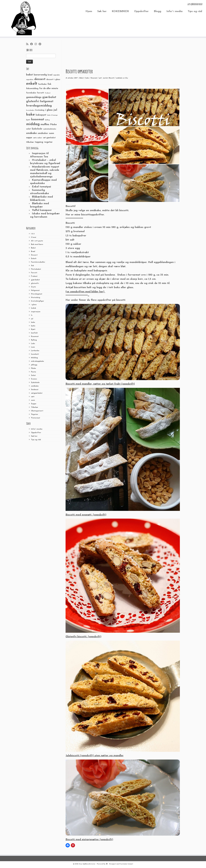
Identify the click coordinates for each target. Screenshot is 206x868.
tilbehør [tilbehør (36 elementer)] (30, 142)
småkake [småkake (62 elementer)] (31, 133)
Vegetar (35, 414)
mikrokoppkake (38, 361)
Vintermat (36, 418)
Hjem (89, 11)
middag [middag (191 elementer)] (33, 124)
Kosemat (35, 336)
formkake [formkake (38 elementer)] (31, 93)
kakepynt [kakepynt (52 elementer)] (41, 115)
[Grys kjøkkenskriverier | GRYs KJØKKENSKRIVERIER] (24, 18)
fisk (32, 266)
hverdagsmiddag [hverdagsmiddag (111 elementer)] (39, 106)
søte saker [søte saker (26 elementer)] (38, 138)
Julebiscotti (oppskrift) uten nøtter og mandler (95, 756)
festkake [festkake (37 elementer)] (42, 84)
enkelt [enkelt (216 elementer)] (32, 84)
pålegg (34, 365)
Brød (33, 251)
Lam (33, 347)
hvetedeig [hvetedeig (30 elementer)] (40, 110)
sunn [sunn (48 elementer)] (51, 133)
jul (32, 319)
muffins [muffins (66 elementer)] (45, 124)
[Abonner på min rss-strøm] (28, 44)
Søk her (102, 11)
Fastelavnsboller (38, 262)
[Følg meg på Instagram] (37, 44)
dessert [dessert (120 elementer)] (40, 79)
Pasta (34, 372)
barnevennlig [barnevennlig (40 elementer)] (40, 75)
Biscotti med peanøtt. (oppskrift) (86, 515)
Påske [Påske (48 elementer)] (53, 125)
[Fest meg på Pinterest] (41, 44)
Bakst (33, 248)
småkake (35, 386)
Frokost (34, 276)
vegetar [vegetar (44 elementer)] (48, 142)
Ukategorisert (37, 411)
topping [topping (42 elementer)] (39, 142)
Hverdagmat (37, 294)
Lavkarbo (35, 351)
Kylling (34, 340)
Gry (127, 78)
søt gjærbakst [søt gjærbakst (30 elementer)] (49, 138)
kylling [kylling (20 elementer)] (47, 120)
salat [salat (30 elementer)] (28, 129)
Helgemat (35, 290)
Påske (34, 368)
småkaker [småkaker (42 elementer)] (43, 133)
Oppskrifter (141, 11)
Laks (33, 344)
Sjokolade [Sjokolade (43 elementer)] (37, 129)
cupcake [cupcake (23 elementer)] (56, 75)
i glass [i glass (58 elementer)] (49, 110)
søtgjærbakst (37, 393)
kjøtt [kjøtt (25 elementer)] (28, 120)
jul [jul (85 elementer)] (55, 110)
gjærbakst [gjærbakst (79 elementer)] (49, 97)
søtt (33, 397)
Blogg (158, 11)
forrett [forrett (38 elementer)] (40, 93)
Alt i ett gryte (37, 241)
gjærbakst (35, 280)
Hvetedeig (36, 298)
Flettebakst (36, 269)
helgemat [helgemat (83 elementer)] (47, 101)
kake (33, 322)
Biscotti (112, 78)
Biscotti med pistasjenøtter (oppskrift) (89, 840)
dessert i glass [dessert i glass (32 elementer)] (53, 80)
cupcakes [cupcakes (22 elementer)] (30, 80)
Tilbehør (35, 407)
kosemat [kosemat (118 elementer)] (38, 119)
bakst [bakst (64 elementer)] (29, 75)
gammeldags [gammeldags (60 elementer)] (34, 97)
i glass (34, 305)
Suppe (34, 404)
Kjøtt (33, 329)
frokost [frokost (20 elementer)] (48, 93)
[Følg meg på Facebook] (32, 44)
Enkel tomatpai (41, 187)
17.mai (34, 237)
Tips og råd (195, 11)
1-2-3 (33, 234)
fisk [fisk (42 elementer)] (49, 84)
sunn (33, 400)
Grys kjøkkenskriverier (87, 864)
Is (32, 315)
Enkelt (34, 259)
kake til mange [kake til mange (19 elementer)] (52, 115)
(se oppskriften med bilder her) (85, 292)
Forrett (34, 273)
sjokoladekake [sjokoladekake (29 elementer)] (50, 129)
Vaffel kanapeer (42, 210)
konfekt (34, 333)
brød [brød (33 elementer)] (50, 75)
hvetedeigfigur (38, 301)
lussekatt (35, 354)
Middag (34, 358)
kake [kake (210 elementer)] (30, 115)
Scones (34, 379)
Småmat (35, 390)
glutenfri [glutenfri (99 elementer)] (33, 101)
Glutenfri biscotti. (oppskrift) (83, 637)
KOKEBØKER (120, 11)
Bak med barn (37, 244)
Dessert (34, 255)
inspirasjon (36, 312)
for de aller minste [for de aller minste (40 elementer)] (49, 89)
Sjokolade (35, 383)
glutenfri (35, 283)
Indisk (34, 308)
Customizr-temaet (126, 864)
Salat (33, 375)
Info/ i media (174, 11)
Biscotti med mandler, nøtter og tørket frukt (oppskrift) (100, 384)
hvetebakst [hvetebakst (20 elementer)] (30, 110)
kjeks (33, 326)
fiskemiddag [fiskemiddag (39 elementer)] (32, 89)
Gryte (33, 287)
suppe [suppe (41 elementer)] (29, 138)
